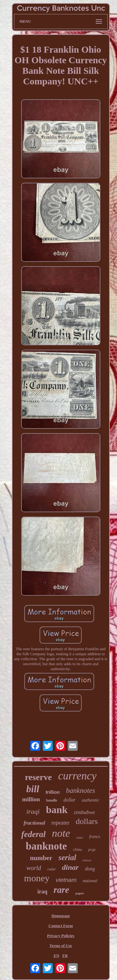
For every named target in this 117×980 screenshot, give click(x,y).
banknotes (80, 791)
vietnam (66, 880)
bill (33, 789)
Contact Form (61, 926)
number (41, 858)
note (61, 833)
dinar (70, 867)
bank (57, 810)
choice (87, 860)
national (90, 881)
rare (61, 890)
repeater (61, 823)
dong (90, 869)
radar (51, 869)
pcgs (92, 849)
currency (77, 776)
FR (65, 956)
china (78, 849)
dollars (87, 821)
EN (56, 956)
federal (33, 834)
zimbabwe (85, 812)
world (34, 868)
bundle (52, 800)
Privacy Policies (61, 936)
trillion (53, 792)
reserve (39, 777)
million (31, 799)
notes (80, 838)
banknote (46, 846)
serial (67, 857)
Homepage (61, 916)
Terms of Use (61, 946)
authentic (90, 800)
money (37, 878)
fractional (34, 823)
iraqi (33, 811)
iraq (42, 892)
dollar (69, 800)
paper (80, 893)
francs (95, 837)
